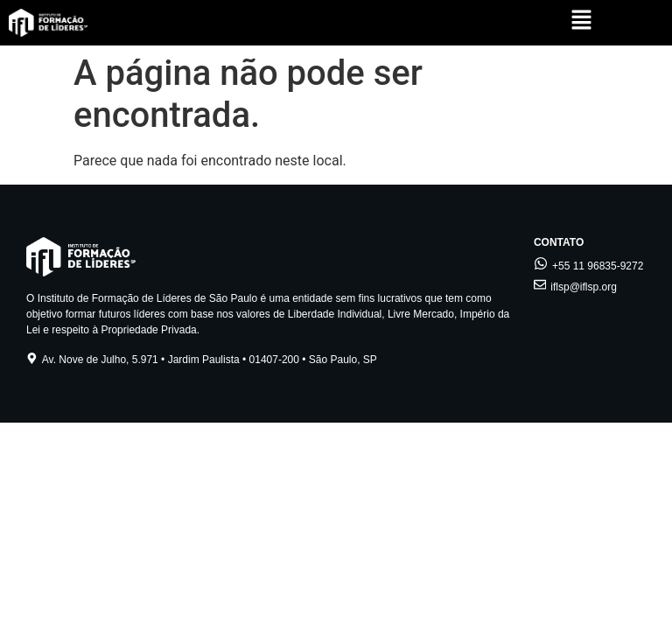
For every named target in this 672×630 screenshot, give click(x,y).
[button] (581, 21)
